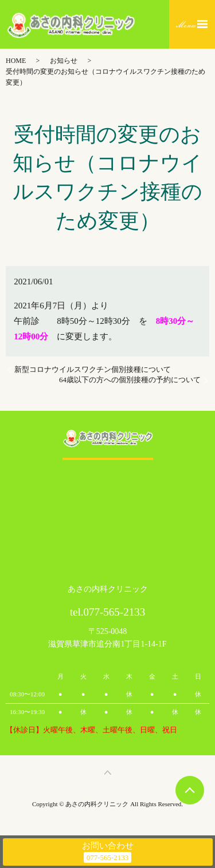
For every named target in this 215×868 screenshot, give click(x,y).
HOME (16, 61)
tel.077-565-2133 (107, 612)
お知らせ (64, 61)
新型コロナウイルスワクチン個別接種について (93, 369)
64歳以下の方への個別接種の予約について (130, 380)
